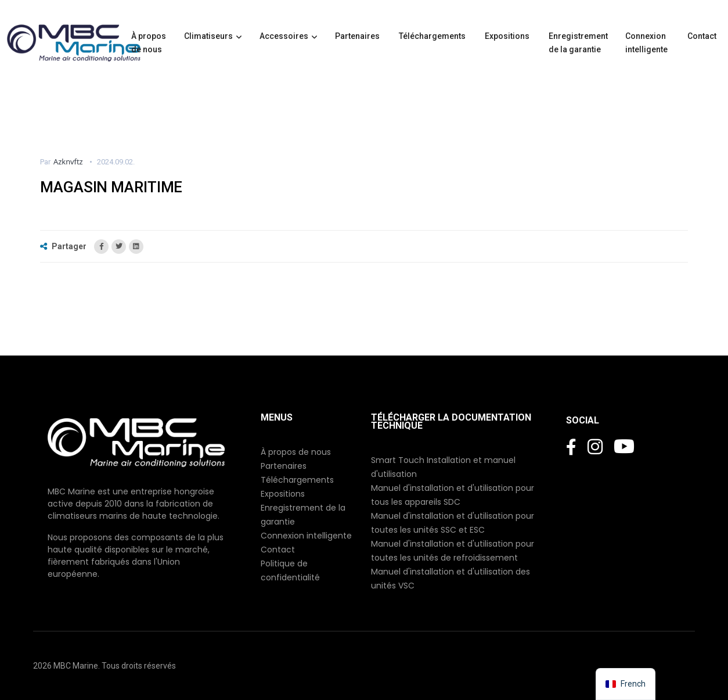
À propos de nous (149, 43)
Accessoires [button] (284, 36)
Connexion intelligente (647, 43)
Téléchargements (433, 36)
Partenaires (358, 36)
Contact (703, 36)
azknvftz (68, 161)
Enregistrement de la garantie (578, 43)
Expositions (508, 36)
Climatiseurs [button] (208, 36)
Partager (64, 246)
